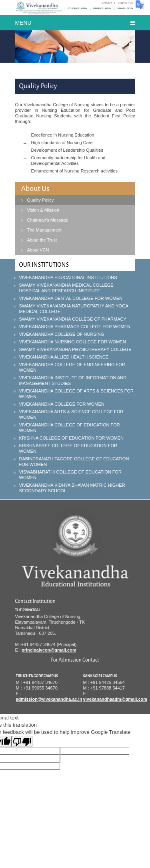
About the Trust (42, 240)
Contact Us (125, 3)
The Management (44, 230)
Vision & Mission (43, 210)
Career (107, 3)
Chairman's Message (48, 220)
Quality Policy (41, 200)
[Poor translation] (22, 741)
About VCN (38, 250)
